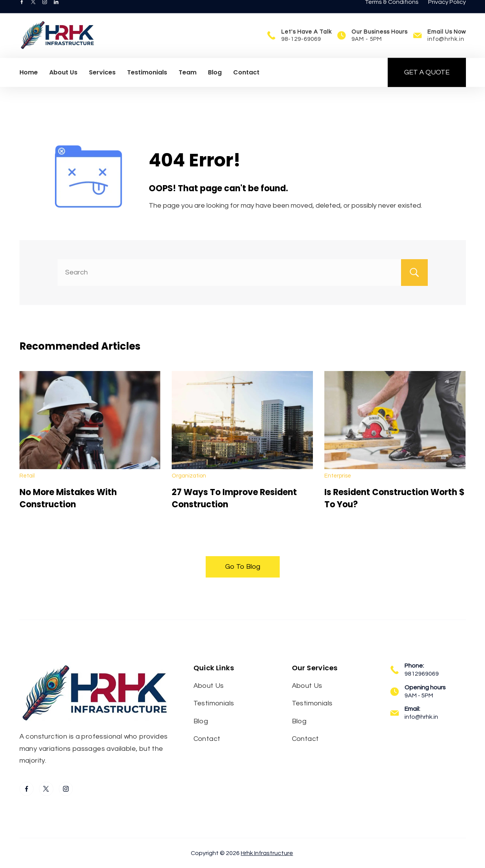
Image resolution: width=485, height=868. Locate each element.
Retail (27, 476)
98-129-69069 (301, 49)
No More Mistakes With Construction (68, 498)
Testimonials (147, 82)
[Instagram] (45, 11)
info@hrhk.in (446, 49)
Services (102, 82)
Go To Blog (243, 567)
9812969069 (422, 674)
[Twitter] (33, 11)
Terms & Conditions (392, 11)
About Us (63, 82)
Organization (189, 476)
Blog (215, 82)
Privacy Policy (447, 11)
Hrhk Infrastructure (267, 853)
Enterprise (338, 476)
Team (188, 82)
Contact (246, 82)
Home (29, 82)
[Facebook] (22, 11)
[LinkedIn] (56, 11)
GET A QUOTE (427, 82)
